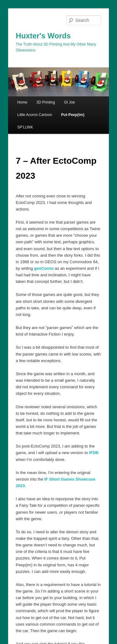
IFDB (94, 453)
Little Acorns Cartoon (34, 115)
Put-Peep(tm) (73, 115)
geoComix (44, 268)
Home (22, 102)
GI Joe (69, 102)
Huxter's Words (43, 36)
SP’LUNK (25, 127)
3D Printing (45, 102)
